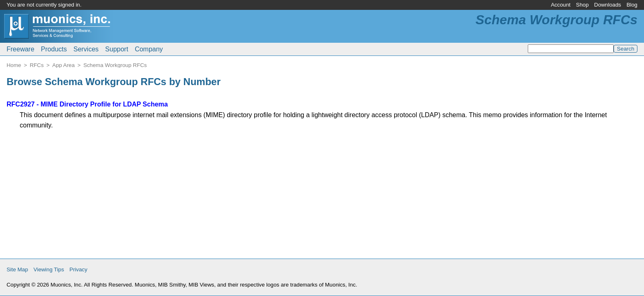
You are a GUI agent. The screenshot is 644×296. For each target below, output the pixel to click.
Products (54, 49)
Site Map (17, 269)
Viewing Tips (49, 269)
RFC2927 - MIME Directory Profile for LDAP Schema (87, 104)
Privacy (78, 269)
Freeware (21, 49)
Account (561, 5)
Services (86, 49)
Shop (582, 5)
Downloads (608, 5)
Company (149, 49)
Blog (632, 5)
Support (117, 49)
